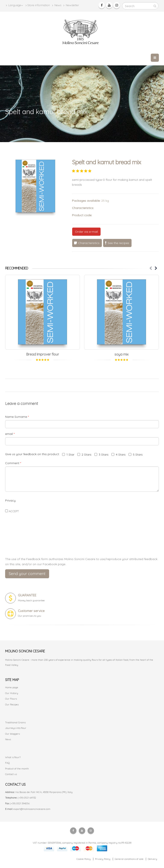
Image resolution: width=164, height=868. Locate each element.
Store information (38, 5)
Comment (13, 463)
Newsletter (71, 5)
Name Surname (17, 417)
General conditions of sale (129, 859)
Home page (12, 687)
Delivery (152, 859)
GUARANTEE (27, 595)
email (10, 434)
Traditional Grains (15, 722)
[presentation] (82, 543)
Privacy (10, 500)
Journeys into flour (16, 728)
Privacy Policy (103, 859)
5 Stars (136, 455)
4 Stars (119, 455)
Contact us (11, 774)
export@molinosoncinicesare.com (32, 809)
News (57, 5)
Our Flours (11, 699)
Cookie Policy (84, 859)
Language (14, 5)
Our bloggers (12, 734)
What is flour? (13, 757)
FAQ (7, 763)
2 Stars (84, 455)
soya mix (122, 354)
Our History (12, 693)
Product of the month (17, 769)
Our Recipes (12, 705)
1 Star (68, 455)
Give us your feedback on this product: (33, 454)
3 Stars (101, 455)
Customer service (31, 611)
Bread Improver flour (43, 354)
